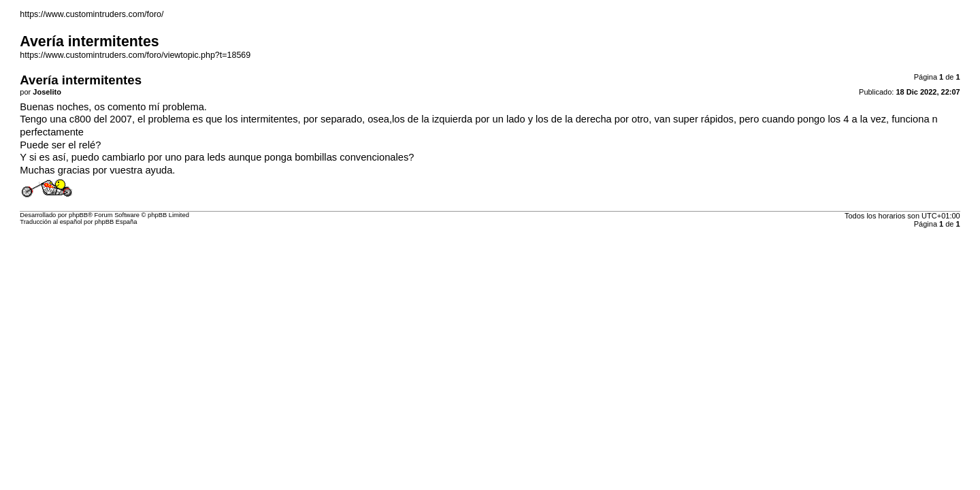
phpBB (78, 215)
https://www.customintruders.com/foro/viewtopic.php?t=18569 (135, 55)
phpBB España (116, 222)
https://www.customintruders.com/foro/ (92, 14)
